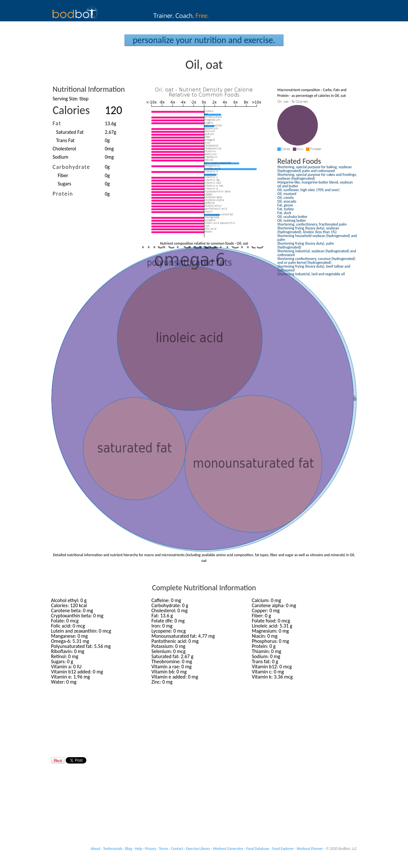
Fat (57, 123)
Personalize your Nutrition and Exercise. (204, 40)
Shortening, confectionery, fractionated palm (312, 224)
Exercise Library (198, 849)
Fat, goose (285, 205)
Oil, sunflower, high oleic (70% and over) (308, 190)
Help (138, 849)
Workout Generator (228, 849)
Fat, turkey (285, 209)
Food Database (258, 849)
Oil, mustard (287, 194)
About (96, 849)
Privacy (151, 849)
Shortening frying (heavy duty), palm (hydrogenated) (306, 245)
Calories (71, 110)
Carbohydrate (71, 167)
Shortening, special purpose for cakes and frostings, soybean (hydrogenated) (317, 176)
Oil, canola (285, 197)
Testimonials (113, 849)
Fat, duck (284, 213)
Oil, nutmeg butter (292, 220)
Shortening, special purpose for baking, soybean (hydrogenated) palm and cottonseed (314, 169)
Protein (63, 194)
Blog (129, 849)
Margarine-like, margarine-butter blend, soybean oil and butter (315, 184)
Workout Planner (310, 849)
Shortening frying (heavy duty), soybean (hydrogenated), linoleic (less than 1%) (308, 230)
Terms (164, 849)
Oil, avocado (287, 201)
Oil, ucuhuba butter (292, 217)
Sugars (64, 184)
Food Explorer (283, 849)
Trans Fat (65, 140)
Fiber (63, 175)
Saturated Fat (70, 132)
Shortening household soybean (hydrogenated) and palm (317, 238)
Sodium (60, 157)
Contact (177, 849)
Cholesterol (64, 149)
